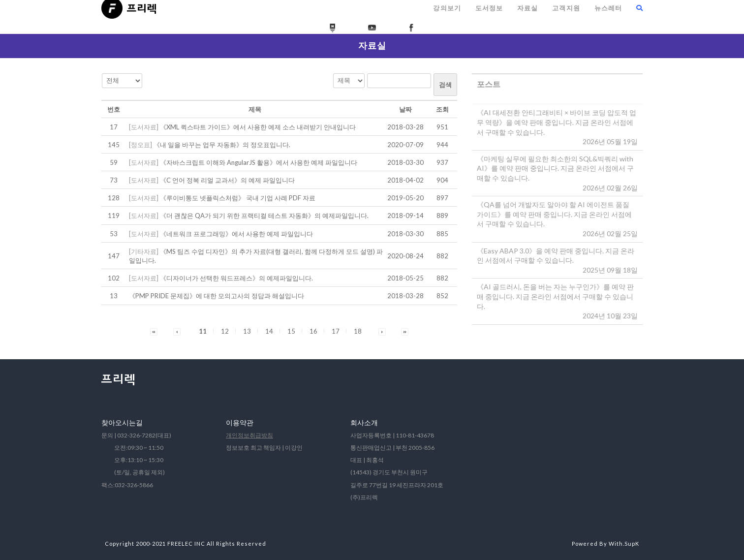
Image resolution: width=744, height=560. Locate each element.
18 (358, 331)
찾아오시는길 (122, 422)
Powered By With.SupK (605, 544)
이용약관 (240, 422)
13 (247, 331)
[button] (154, 331)
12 (225, 331)
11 (203, 331)
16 (313, 331)
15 (291, 331)
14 (269, 331)
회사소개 (364, 422)
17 (336, 331)
